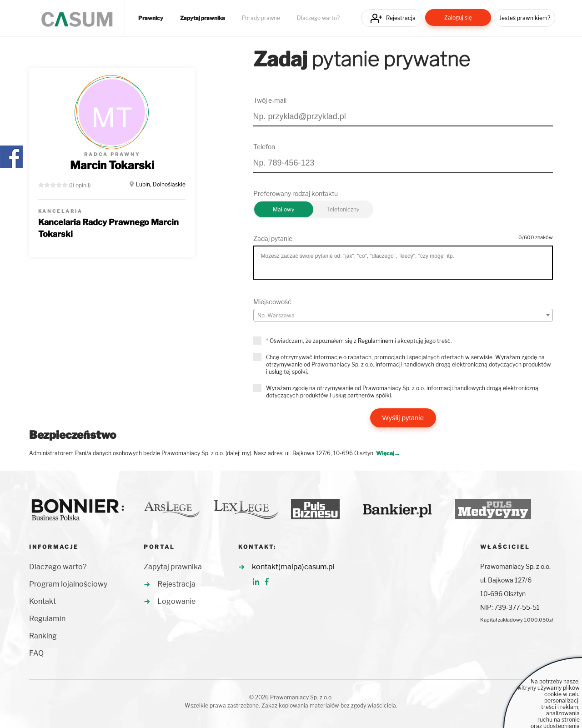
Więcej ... (388, 453)
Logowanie (176, 601)
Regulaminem (376, 341)
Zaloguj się (458, 18)
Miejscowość (272, 302)
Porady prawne (261, 18)
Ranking (43, 636)
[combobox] (403, 315)
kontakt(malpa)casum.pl (293, 567)
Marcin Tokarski (112, 165)
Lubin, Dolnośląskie (161, 184)
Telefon (264, 147)
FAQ (36, 653)
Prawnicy (151, 18)
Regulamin (47, 619)
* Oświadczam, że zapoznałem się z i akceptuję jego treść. (359, 341)
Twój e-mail (270, 100)
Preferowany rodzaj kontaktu (296, 193)
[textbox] (403, 316)
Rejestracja (401, 18)
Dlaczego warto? (318, 18)
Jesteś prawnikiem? (525, 18)
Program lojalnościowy (68, 584)
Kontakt (43, 601)
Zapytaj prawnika (203, 18)
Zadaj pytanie (273, 238)
